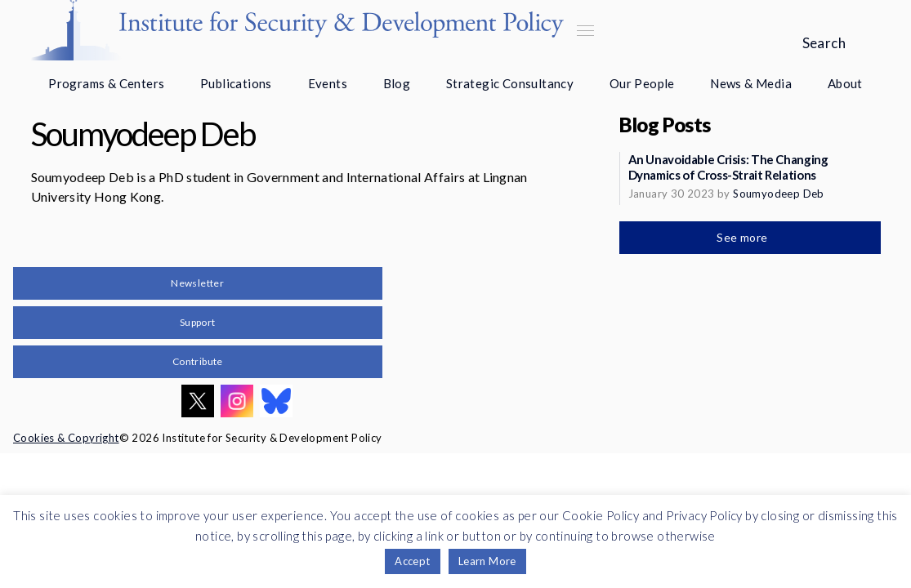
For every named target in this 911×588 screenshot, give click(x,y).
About (845, 83)
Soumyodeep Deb (779, 194)
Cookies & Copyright (66, 438)
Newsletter (197, 283)
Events (328, 83)
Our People (642, 83)
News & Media (751, 83)
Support (198, 322)
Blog (397, 83)
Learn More (487, 561)
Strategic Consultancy (510, 83)
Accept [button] (412, 561)
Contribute (198, 361)
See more (744, 237)
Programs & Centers (106, 83)
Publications (236, 83)
